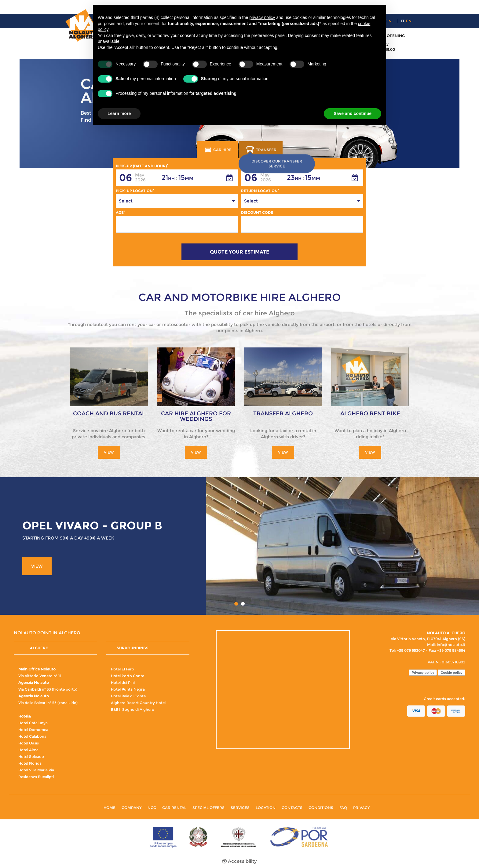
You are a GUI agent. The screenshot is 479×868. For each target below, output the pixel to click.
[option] (239, 546)
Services (240, 808)
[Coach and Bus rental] (109, 376)
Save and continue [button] (353, 113)
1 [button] (236, 604)
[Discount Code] (302, 224)
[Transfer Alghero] (283, 376)
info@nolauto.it (451, 645)
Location (266, 808)
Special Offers (208, 808)
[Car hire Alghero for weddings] (196, 376)
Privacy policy (423, 673)
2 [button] (243, 604)
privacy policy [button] (262, 17)
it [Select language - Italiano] (403, 21)
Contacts (292, 808)
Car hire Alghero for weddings (196, 416)
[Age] (177, 224)
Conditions (321, 808)
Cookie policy (452, 673)
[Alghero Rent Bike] (370, 376)
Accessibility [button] (242, 861)
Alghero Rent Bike (370, 414)
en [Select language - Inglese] (409, 21)
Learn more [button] (119, 113)
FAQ (343, 808)
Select (126, 201)
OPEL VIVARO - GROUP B (92, 525)
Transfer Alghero (283, 414)
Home (110, 808)
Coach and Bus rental (109, 414)
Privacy (361, 808)
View (109, 452)
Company (132, 808)
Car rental (174, 808)
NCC (152, 808)
